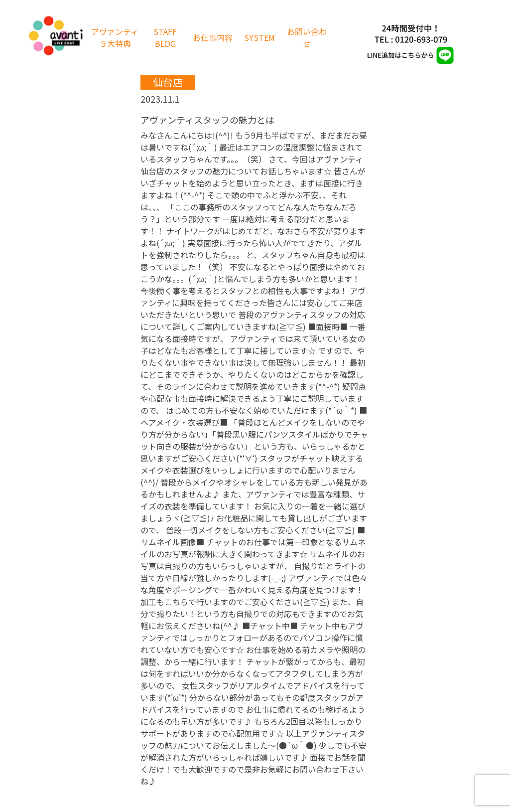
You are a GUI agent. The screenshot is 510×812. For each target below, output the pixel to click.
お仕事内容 (213, 37)
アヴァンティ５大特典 (115, 37)
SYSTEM (259, 37)
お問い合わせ (307, 37)
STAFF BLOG (165, 37)
